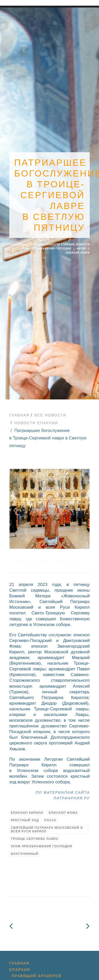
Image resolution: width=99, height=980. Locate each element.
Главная (19, 406)
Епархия (20, 961)
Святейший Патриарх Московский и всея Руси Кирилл (47, 821)
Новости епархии (60, 240)
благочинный (25, 845)
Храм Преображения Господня (42, 838)
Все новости (50, 406)
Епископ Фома (63, 804)
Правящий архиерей (36, 967)
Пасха (50, 812)
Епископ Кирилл (27, 804)
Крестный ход (25, 812)
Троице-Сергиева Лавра (35, 830)
